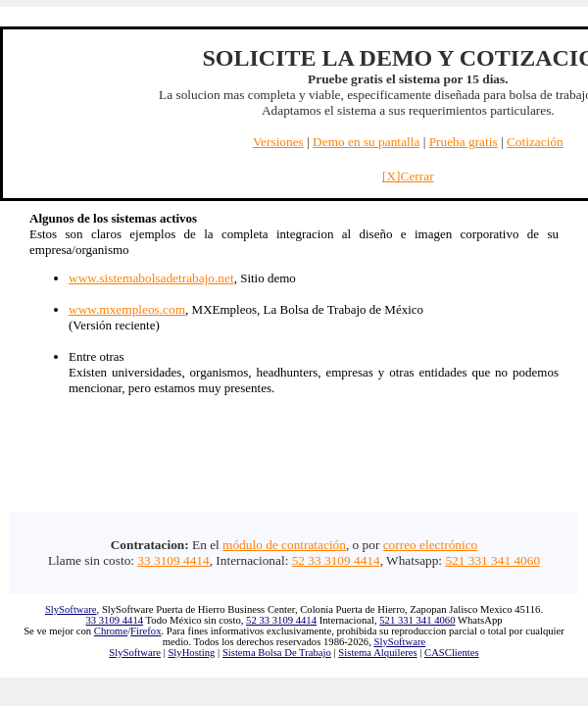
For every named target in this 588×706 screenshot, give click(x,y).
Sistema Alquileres (377, 653)
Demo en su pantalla (366, 142)
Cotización (535, 142)
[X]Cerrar (408, 176)
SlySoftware (71, 609)
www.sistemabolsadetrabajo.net (151, 278)
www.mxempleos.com (127, 309)
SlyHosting (191, 653)
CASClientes (452, 653)
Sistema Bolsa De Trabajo (277, 653)
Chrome (111, 631)
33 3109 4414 (173, 560)
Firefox (146, 631)
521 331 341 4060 (492, 560)
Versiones (278, 142)
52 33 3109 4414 (336, 560)
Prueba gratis (464, 142)
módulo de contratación (284, 545)
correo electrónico (431, 545)
